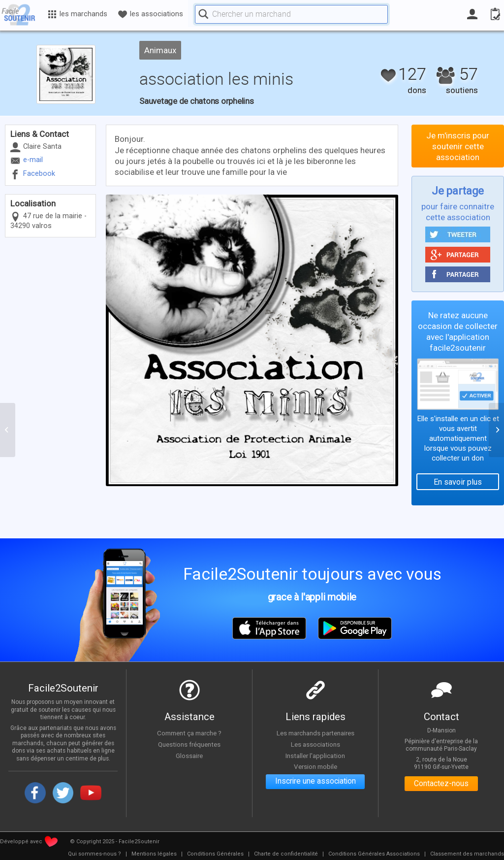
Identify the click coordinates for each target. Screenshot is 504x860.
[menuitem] (94, 854)
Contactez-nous (441, 784)
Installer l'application (315, 756)
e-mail (33, 160)
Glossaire (189, 756)
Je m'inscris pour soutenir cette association (458, 146)
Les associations (315, 744)
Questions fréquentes (189, 744)
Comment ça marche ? (189, 733)
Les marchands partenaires (315, 733)
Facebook (39, 174)
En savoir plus (458, 482)
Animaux (160, 50)
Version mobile (315, 766)
